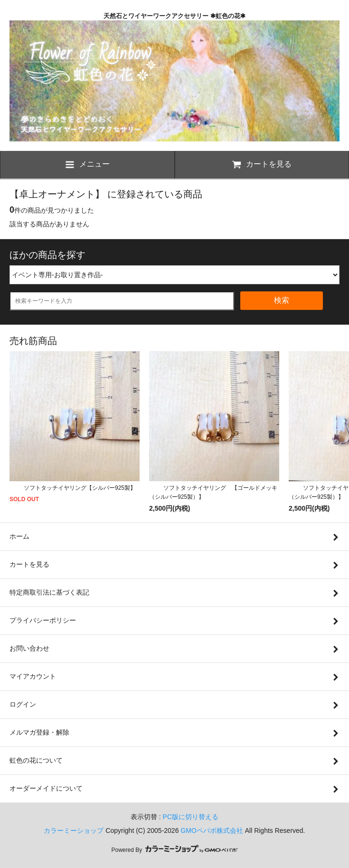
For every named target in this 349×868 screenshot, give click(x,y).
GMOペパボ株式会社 (212, 831)
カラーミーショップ (74, 831)
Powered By (174, 850)
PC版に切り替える (191, 817)
